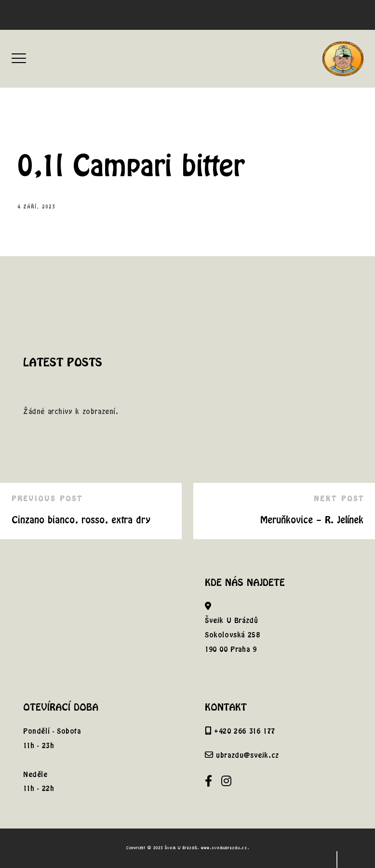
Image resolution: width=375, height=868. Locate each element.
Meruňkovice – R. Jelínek (312, 520)
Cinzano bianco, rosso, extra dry (81, 520)
